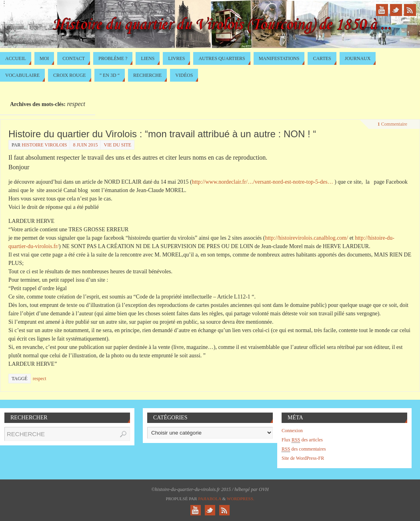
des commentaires (304, 449)
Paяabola (210, 499)
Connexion (292, 431)
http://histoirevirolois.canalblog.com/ (306, 238)
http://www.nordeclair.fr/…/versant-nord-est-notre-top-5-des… (263, 182)
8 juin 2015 (85, 145)
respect (40, 379)
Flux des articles (302, 440)
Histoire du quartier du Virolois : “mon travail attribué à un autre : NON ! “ (162, 134)
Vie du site (117, 145)
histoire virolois (44, 145)
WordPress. (241, 499)
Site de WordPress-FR (303, 458)
